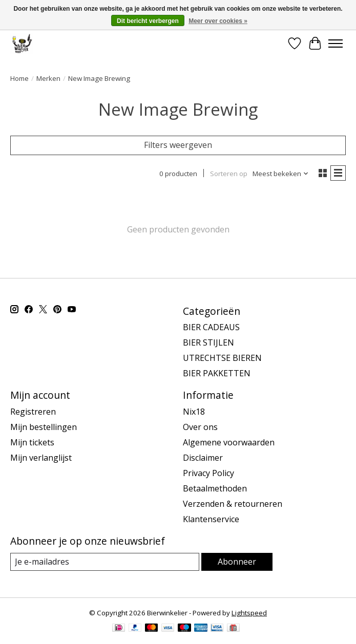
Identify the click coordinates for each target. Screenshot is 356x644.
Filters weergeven (178, 145)
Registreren (33, 412)
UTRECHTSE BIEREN (222, 358)
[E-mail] (105, 562)
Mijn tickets (32, 442)
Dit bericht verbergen (148, 21)
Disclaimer (203, 458)
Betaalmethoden (215, 488)
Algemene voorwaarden (229, 442)
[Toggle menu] (336, 44)
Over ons (200, 427)
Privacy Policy (208, 473)
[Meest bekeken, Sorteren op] (281, 174)
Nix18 (194, 412)
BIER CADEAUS (211, 327)
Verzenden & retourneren (233, 504)
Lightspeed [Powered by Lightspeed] (249, 613)
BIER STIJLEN (208, 342)
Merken (48, 78)
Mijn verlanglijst (41, 458)
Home (19, 78)
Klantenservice (211, 519)
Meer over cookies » (218, 21)
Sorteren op (229, 174)
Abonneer (237, 562)
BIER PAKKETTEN (217, 373)
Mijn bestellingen (44, 427)
